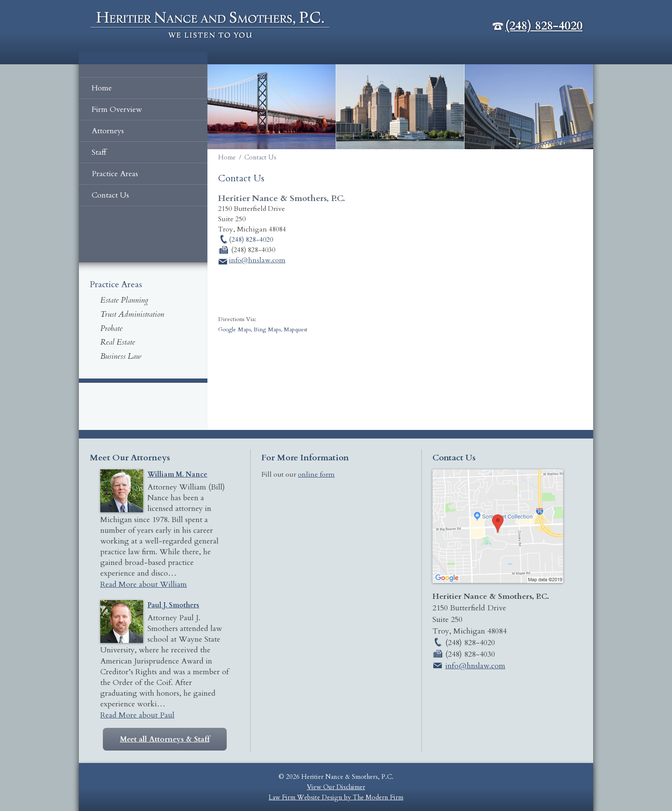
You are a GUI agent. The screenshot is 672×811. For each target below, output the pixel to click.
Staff (99, 152)
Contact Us (110, 195)
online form (316, 475)
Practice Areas (115, 174)
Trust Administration (132, 314)
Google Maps (234, 330)
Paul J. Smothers (173, 605)
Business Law (121, 356)
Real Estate (118, 342)
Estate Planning (124, 300)
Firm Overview (117, 110)
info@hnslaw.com (257, 260)
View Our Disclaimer (336, 787)
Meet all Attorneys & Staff (165, 739)
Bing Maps (267, 330)
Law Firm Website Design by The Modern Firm (336, 797)
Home (102, 88)
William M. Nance (177, 475)
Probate (111, 329)
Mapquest (295, 330)
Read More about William (144, 584)
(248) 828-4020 (544, 26)
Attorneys (108, 131)
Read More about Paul (137, 715)
